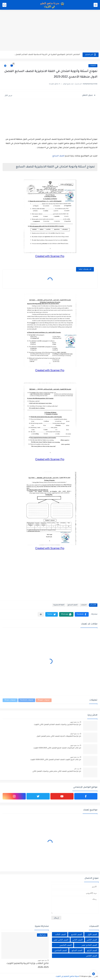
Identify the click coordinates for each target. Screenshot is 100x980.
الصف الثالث (60, 934)
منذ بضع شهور (75, 722)
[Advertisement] (50, 31)
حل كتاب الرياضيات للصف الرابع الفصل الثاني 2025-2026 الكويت (57, 748)
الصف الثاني (77, 940)
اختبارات (93, 66)
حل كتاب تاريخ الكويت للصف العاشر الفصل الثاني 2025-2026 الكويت (56, 760)
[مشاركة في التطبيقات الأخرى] (41, 614)
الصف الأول (92, 934)
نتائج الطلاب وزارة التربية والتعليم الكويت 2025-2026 (28, 966)
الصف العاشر (92, 956)
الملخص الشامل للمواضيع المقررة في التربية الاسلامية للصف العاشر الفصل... (47, 55)
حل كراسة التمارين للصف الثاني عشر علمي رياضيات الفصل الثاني (57, 771)
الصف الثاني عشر (61, 940)
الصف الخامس (66, 945)
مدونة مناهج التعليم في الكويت (67, 976)
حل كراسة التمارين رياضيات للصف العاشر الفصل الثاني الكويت (57, 725)
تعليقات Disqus (10, 700)
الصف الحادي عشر (89, 945)
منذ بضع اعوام (75, 734)
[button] (82, 614)
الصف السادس (61, 950)
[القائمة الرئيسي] (96, 5)
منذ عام (77, 769)
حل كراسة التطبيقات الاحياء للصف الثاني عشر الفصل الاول (59, 736)
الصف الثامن (92, 940)
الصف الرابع (92, 950)
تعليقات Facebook (27, 700)
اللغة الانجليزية (59, 605)
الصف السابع (58, 156)
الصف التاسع (77, 934)
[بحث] (4, 5)
